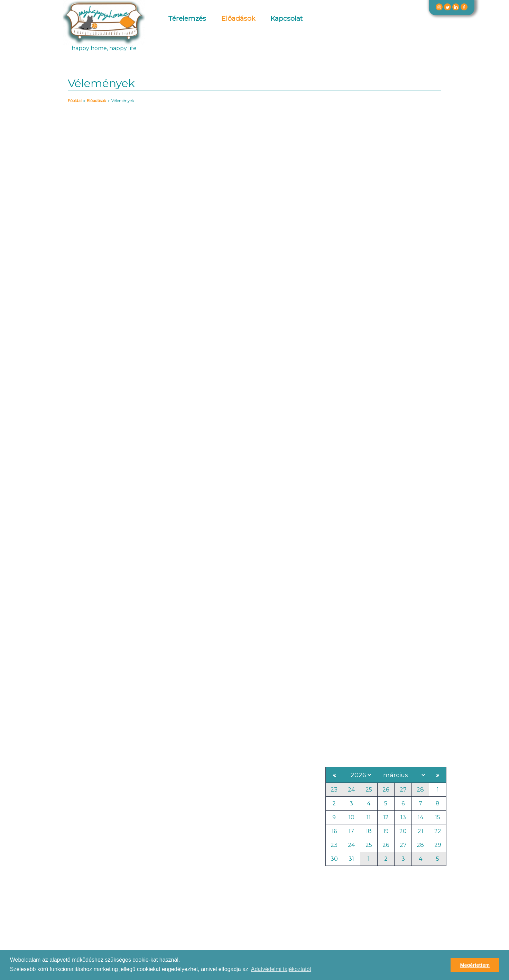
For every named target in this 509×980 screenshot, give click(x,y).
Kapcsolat (286, 18)
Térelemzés (187, 18)
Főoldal (75, 101)
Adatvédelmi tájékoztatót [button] (281, 969)
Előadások (238, 18)
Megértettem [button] (475, 965)
